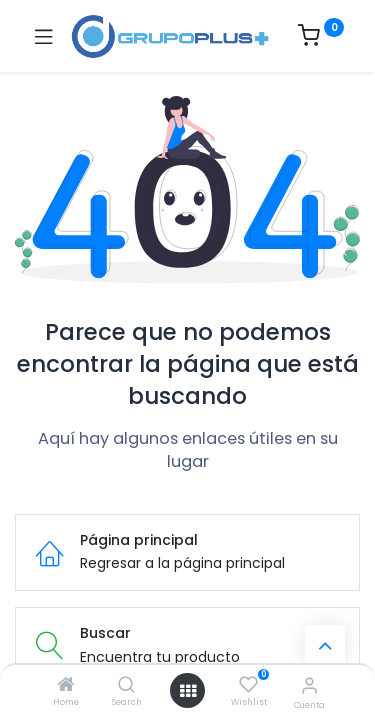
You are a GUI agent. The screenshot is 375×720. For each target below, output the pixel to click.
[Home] (66, 686)
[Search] (126, 686)
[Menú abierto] (188, 691)
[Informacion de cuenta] (309, 685)
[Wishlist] (248, 685)
